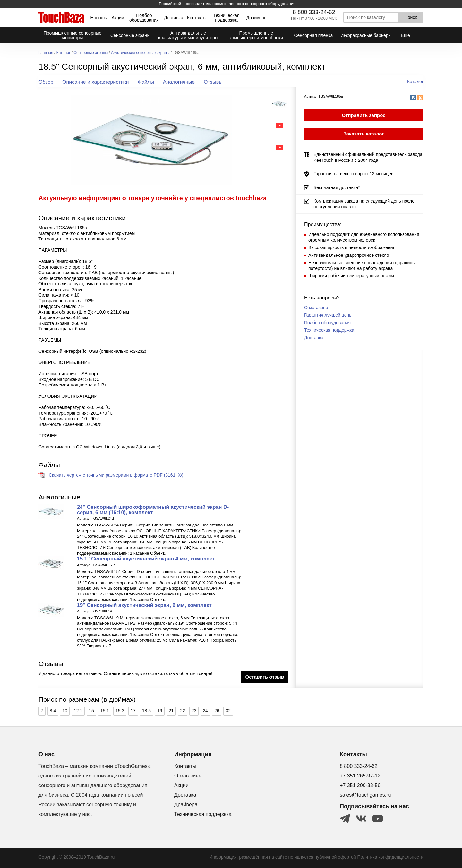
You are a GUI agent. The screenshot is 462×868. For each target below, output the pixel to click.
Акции (118, 18)
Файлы (146, 82)
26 (217, 711)
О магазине (316, 308)
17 (133, 711)
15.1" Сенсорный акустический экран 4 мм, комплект (146, 559)
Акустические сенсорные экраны (140, 53)
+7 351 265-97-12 (360, 776)
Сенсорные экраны (91, 53)
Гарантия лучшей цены (328, 315)
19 (160, 711)
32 (228, 711)
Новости (99, 18)
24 (205, 711)
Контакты (197, 18)
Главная (46, 53)
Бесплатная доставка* (337, 187)
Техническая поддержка (227, 18)
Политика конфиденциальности (390, 857)
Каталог (64, 53)
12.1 (78, 711)
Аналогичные (179, 82)
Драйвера (186, 805)
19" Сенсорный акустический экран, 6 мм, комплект (144, 605)
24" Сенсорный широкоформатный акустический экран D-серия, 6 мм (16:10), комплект (153, 509)
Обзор (46, 82)
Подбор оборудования (144, 18)
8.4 (53, 711)
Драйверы (257, 18)
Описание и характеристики (95, 82)
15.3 (120, 711)
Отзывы (213, 82)
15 (91, 711)
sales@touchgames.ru (365, 795)
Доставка (174, 18)
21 (171, 711)
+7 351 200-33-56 (360, 785)
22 (183, 711)
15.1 (105, 711)
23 (194, 711)
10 (65, 711)
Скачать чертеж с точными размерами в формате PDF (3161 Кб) (116, 475)
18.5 (146, 711)
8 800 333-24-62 (314, 12)
